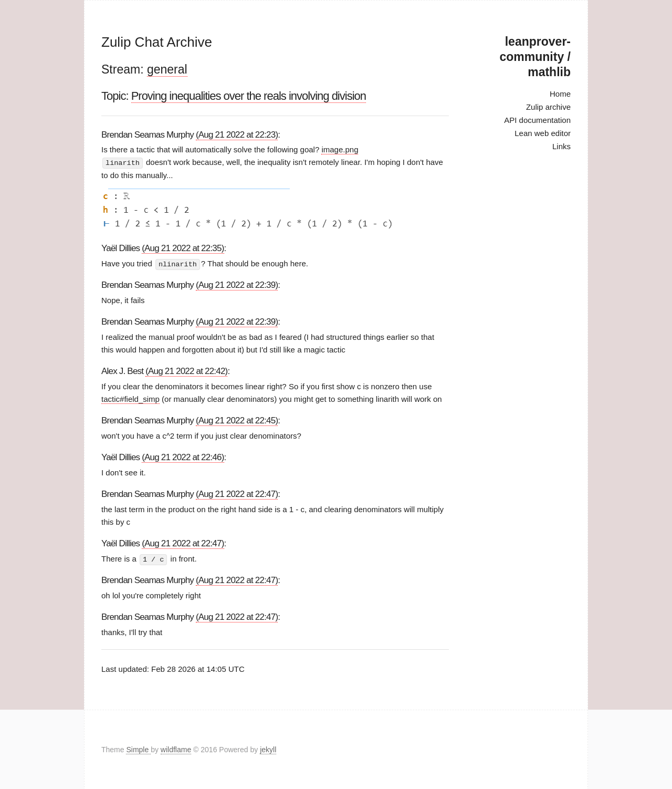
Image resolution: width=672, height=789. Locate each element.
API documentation (537, 120)
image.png (340, 149)
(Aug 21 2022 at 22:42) (186, 371)
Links (561, 146)
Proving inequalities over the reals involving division (249, 96)
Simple (138, 749)
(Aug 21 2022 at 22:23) (237, 135)
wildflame (176, 749)
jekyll (268, 749)
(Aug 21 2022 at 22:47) (237, 494)
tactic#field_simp (130, 398)
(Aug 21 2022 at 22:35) (183, 248)
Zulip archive (548, 107)
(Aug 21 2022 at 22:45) (237, 420)
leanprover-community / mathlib (535, 57)
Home (560, 94)
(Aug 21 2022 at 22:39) (237, 284)
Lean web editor (543, 133)
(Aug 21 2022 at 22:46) (183, 457)
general (167, 69)
